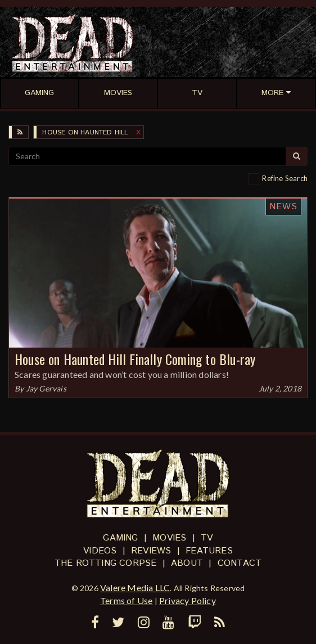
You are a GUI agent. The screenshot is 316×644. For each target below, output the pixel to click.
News (283, 207)
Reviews (151, 551)
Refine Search (285, 178)
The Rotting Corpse (106, 563)
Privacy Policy (188, 600)
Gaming (120, 538)
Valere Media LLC (135, 587)
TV (207, 538)
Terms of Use (126, 600)
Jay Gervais (46, 388)
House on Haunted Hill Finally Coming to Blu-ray (135, 359)
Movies (169, 538)
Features (209, 551)
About (187, 563)
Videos (100, 551)
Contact (240, 563)
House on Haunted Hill (85, 132)
